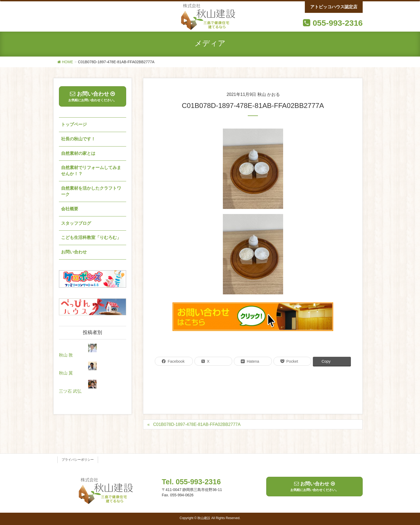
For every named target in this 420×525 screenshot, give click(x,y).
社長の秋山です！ (78, 139)
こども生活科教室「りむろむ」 (91, 237)
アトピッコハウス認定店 (334, 7)
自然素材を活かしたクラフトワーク (91, 191)
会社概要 (70, 209)
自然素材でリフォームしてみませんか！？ (91, 171)
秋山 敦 (66, 355)
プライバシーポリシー (78, 460)
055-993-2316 (338, 23)
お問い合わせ (74, 252)
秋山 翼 (66, 373)
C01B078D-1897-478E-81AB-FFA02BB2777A (197, 424)
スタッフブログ (76, 223)
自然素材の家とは (78, 153)
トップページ (74, 124)
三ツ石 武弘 (70, 391)
